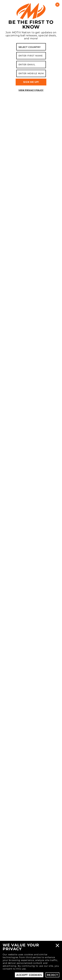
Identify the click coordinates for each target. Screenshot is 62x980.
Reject (52, 975)
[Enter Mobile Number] (31, 73)
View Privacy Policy (31, 90)
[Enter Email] (31, 65)
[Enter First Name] (31, 56)
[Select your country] (31, 47)
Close (57, 945)
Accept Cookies (29, 975)
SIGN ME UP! (31, 82)
